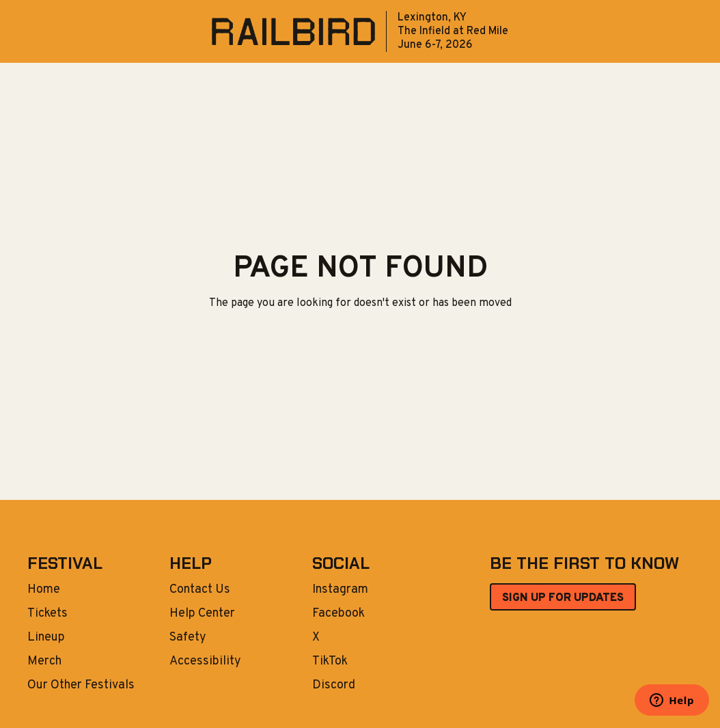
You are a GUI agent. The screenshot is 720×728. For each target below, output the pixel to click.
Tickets (47, 614)
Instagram (340, 590)
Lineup (46, 638)
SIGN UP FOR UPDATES (563, 598)
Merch (44, 662)
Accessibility (205, 662)
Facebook (338, 614)
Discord (334, 686)
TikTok (330, 662)
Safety (188, 638)
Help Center (202, 614)
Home (44, 590)
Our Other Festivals (81, 686)
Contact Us (200, 590)
